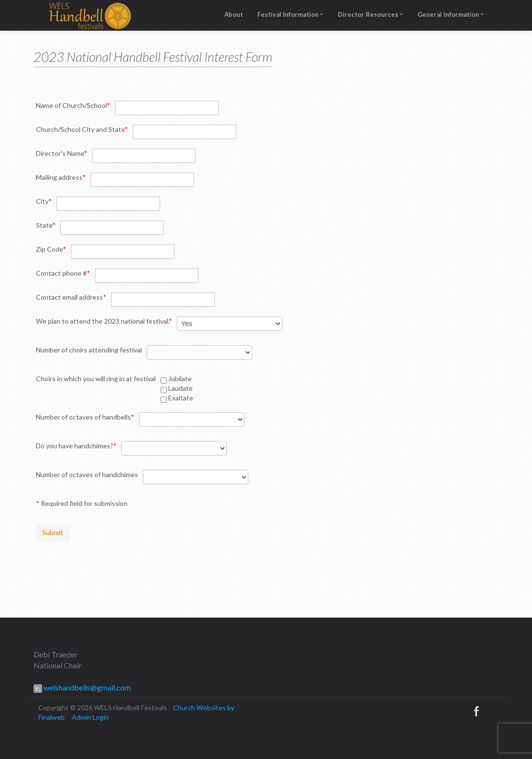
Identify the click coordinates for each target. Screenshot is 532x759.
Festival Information (290, 14)
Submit (53, 532)
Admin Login (90, 717)
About (234, 14)
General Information (451, 14)
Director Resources (370, 14)
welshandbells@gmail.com (87, 687)
